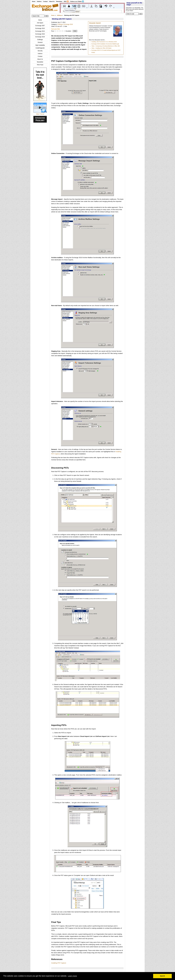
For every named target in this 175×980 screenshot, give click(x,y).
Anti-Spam (40, 23)
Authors (39, 1)
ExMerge (40, 40)
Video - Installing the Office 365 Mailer (101, 48)
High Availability (40, 45)
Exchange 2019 (40, 37)
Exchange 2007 (40, 26)
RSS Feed (40, 65)
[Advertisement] (135, 50)
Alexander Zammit (95, 23)
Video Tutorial (40, 114)
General (40, 42)
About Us (52, 1)
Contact (45, 1)
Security (40, 51)
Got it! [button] (162, 976)
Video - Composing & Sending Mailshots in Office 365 (106, 46)
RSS (65, 1)
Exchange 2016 (40, 34)
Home (34, 1)
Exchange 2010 (40, 28)
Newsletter (59, 1)
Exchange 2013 (40, 31)
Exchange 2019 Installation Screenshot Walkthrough (105, 44)
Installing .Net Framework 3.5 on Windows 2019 (104, 42)
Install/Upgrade (40, 48)
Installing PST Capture (59, 963)
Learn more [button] (72, 976)
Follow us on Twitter (76, 1)
